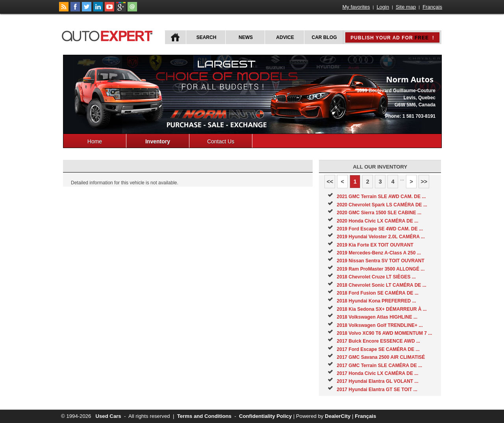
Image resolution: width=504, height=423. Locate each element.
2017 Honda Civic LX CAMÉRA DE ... (377, 373)
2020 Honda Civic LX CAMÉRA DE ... (377, 221)
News (246, 37)
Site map (406, 7)
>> (424, 182)
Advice (285, 37)
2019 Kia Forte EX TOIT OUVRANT (375, 245)
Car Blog (324, 37)
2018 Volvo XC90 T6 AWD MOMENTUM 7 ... (384, 333)
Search (207, 37)
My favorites (356, 7)
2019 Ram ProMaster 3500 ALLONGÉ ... (381, 269)
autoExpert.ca (109, 35)
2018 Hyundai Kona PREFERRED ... (376, 301)
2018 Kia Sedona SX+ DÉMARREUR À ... (382, 309)
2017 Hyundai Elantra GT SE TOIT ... (377, 390)
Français (432, 7)
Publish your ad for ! (392, 38)
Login (383, 7)
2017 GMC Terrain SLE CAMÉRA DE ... (379, 365)
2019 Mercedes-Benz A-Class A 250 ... (379, 253)
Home (95, 141)
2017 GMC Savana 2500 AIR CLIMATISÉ (381, 357)
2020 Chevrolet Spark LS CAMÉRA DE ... (382, 205)
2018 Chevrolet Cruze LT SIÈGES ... (376, 277)
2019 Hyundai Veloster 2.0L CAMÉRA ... (381, 237)
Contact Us (221, 141)
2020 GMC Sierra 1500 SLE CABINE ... (379, 213)
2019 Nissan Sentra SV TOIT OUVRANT (381, 261)
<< (330, 182)
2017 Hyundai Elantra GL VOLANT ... (377, 381)
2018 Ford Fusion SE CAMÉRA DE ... (378, 293)
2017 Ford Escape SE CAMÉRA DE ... (378, 349)
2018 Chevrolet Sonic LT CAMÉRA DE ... (381, 285)
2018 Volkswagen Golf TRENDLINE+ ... (380, 325)
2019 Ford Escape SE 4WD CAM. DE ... (380, 229)
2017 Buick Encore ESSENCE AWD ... (378, 341)
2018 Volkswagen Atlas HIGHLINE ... (377, 317)
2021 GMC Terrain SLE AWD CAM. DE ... (381, 197)
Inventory (158, 141)
